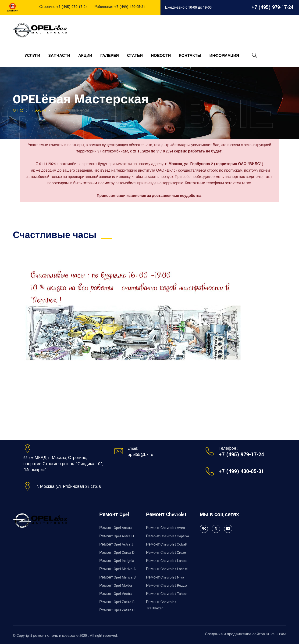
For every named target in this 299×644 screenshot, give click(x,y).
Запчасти (59, 56)
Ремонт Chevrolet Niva (165, 577)
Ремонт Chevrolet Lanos (166, 561)
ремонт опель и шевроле (56, 636)
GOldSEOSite (276, 634)
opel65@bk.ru (140, 455)
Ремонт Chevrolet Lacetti (167, 569)
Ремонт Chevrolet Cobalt (167, 544)
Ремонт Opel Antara (116, 528)
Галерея (110, 56)
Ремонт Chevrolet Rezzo (166, 586)
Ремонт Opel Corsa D (117, 553)
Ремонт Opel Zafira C (117, 610)
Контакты (190, 56)
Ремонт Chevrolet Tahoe (166, 594)
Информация (224, 56)
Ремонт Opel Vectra (116, 594)
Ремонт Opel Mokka (116, 586)
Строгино (63, 7)
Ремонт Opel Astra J (116, 544)
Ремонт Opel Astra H (117, 536)
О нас (18, 110)
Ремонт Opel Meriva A (117, 569)
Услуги (32, 56)
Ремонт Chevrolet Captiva (167, 536)
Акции (85, 56)
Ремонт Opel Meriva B (117, 577)
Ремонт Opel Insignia (117, 561)
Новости (161, 56)
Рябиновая (120, 7)
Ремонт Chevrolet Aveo (166, 528)
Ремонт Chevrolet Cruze (166, 553)
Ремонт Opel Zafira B (117, 602)
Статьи (135, 56)
